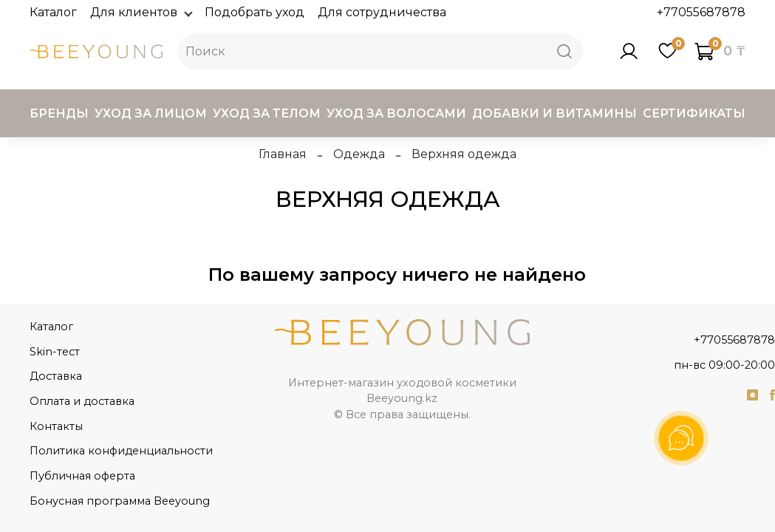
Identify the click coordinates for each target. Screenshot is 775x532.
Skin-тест (55, 352)
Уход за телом (267, 113)
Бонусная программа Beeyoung (120, 501)
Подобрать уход (255, 12)
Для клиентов (141, 12)
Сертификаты (694, 113)
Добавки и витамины (554, 113)
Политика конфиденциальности (121, 451)
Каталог (53, 12)
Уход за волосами (396, 113)
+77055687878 (701, 12)
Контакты (56, 426)
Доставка (56, 376)
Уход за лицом (151, 113)
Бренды (59, 113)
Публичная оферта (82, 476)
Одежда (359, 154)
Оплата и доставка (82, 401)
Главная (283, 154)
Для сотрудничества (382, 12)
